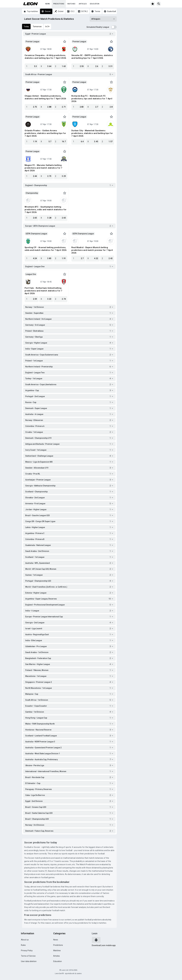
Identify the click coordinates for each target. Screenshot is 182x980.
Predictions (59, 4)
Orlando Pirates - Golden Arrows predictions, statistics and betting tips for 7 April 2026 (45, 133)
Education (95, 4)
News (48, 4)
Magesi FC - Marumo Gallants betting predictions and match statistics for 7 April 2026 (43, 168)
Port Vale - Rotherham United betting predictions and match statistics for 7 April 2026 (43, 291)
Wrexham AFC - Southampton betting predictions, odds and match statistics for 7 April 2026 (46, 210)
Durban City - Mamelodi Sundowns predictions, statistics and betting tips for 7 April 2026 (92, 133)
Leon (95, 933)
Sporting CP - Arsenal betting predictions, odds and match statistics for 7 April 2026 (46, 249)
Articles (83, 4)
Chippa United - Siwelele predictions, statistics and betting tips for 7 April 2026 (45, 97)
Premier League (33, 42)
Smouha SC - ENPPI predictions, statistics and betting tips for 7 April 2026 (92, 57)
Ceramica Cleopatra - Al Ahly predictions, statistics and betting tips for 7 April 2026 (45, 57)
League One (31, 274)
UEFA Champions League (36, 234)
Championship (32, 193)
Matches (71, 4)
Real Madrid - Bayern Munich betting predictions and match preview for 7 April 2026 (92, 250)
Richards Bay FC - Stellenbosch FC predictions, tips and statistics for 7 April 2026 (92, 99)
